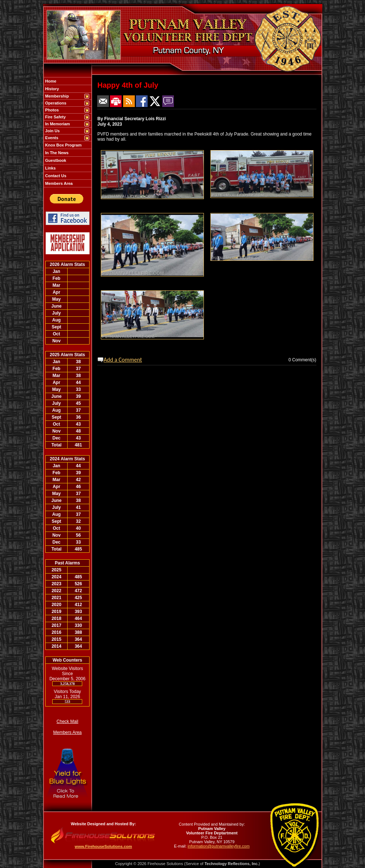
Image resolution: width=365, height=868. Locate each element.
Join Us (52, 131)
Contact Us (55, 176)
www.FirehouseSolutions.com (104, 846)
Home (50, 81)
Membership (57, 96)
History (52, 89)
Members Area (58, 183)
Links (50, 168)
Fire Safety (55, 117)
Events (51, 138)
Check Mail (67, 722)
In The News (56, 153)
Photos (52, 110)
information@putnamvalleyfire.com (219, 846)
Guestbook (55, 160)
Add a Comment (123, 360)
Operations (55, 103)
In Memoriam (57, 124)
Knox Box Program (63, 145)
